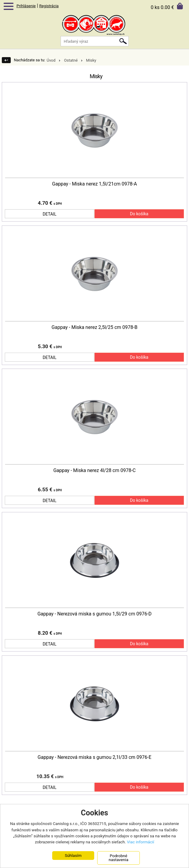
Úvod (51, 60)
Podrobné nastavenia (118, 858)
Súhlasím (73, 855)
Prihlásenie (26, 6)
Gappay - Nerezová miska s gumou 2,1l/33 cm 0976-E (94, 757)
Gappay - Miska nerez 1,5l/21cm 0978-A (95, 184)
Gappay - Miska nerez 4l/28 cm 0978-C (95, 471)
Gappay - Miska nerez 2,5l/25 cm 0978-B (94, 327)
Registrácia (49, 6)
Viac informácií (141, 842)
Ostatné (71, 60)
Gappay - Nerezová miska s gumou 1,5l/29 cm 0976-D (95, 614)
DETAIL (49, 214)
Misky (91, 60)
